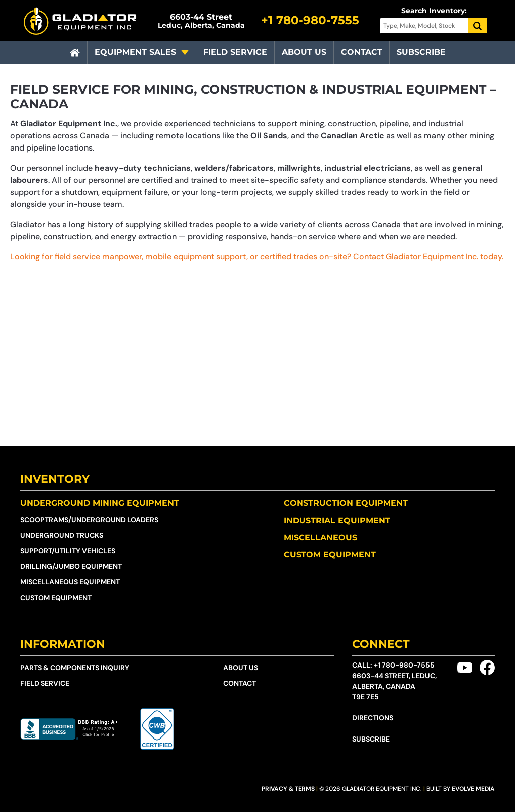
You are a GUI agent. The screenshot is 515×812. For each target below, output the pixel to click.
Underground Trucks (62, 535)
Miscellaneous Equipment (70, 582)
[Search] (478, 26)
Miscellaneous (320, 537)
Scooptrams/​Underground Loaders (89, 520)
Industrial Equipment (337, 520)
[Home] (75, 53)
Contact (362, 52)
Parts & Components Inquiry (75, 668)
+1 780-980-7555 (404, 665)
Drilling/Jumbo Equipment (71, 566)
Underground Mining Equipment (100, 503)
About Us (304, 52)
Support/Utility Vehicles (68, 551)
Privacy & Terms (288, 789)
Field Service (235, 52)
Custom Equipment (56, 598)
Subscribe (421, 52)
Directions (373, 718)
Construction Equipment (346, 503)
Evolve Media (473, 789)
